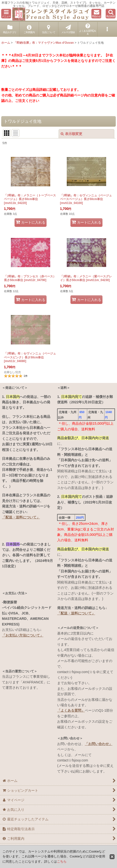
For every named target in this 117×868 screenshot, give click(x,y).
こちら (62, 861)
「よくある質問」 (71, 710)
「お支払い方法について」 (23, 635)
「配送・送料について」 (21, 517)
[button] (6, 14)
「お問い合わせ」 (99, 744)
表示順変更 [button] (71, 134)
